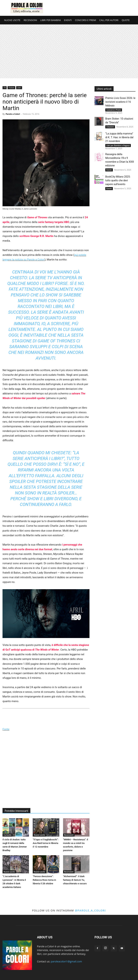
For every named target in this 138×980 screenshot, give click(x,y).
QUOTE (126, 20)
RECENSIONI (30, 20)
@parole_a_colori (90, 910)
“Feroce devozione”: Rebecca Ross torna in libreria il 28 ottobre (44, 880)
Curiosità (7, 835)
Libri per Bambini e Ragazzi (118, 145)
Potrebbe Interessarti (16, 811)
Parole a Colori (13, 114)
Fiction (11, 88)
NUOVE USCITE (12, 20)
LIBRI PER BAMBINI (50, 20)
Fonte (6, 729)
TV (5, 88)
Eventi (109, 170)
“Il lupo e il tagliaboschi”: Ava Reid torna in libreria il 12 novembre (46, 843)
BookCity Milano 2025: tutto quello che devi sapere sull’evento (118, 180)
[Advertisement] (69, 51)
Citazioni (110, 127)
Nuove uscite (39, 835)
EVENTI (68, 20)
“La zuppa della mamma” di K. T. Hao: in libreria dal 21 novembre (119, 137)
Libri (19, 88)
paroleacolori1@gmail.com (66, 961)
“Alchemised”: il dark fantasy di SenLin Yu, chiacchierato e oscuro (75, 880)
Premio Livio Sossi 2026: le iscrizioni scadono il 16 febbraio (120, 102)
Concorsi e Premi (114, 110)
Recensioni (69, 835)
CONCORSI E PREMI (86, 20)
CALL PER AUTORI (109, 20)
